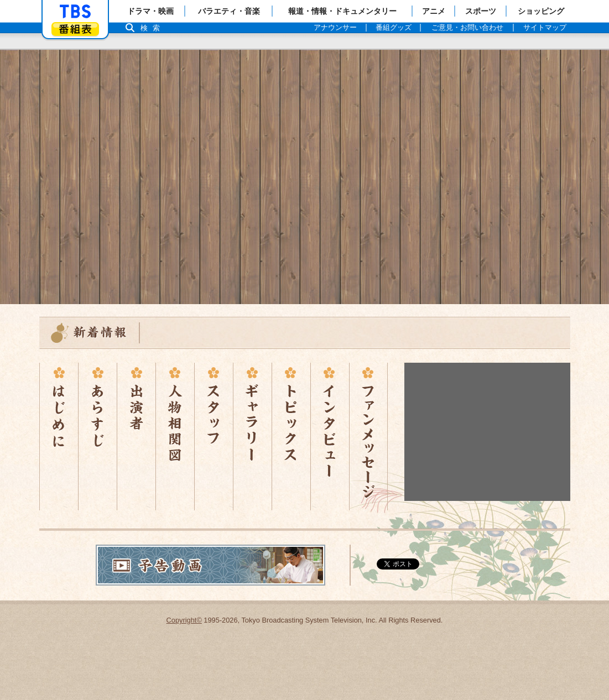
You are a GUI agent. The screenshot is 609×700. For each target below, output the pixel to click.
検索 (153, 28)
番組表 (75, 29)
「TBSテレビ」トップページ (75, 12)
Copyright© (184, 620)
